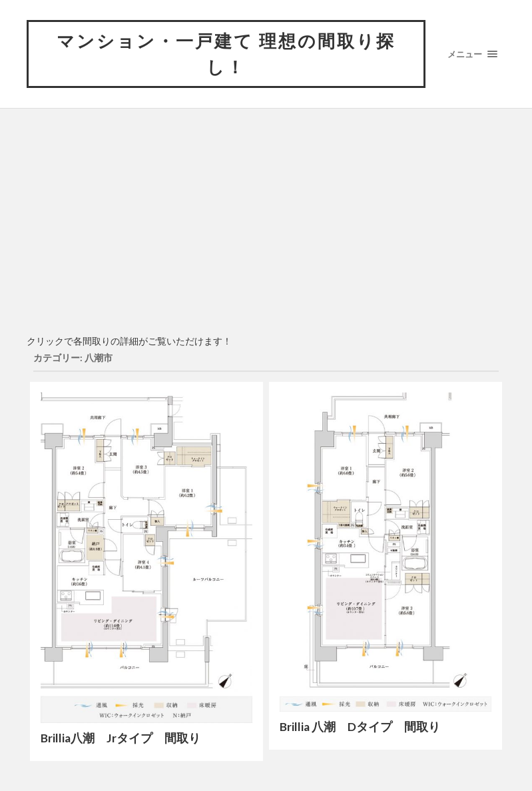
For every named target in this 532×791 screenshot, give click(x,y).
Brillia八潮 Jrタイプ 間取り (121, 738)
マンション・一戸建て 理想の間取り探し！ (226, 54)
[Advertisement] (266, 229)
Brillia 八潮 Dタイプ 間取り (360, 727)
